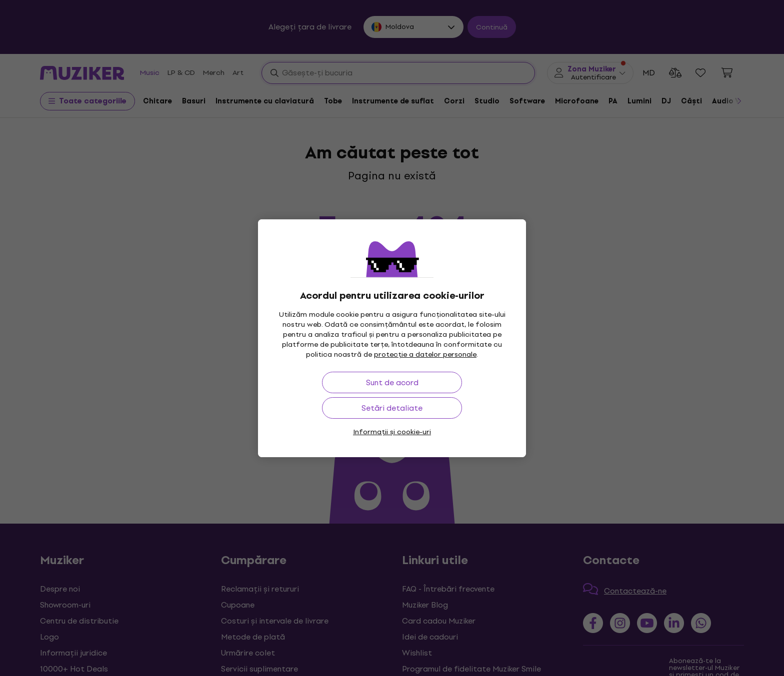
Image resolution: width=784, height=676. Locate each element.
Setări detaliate (392, 408)
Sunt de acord (392, 382)
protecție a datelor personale (425, 354)
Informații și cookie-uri (392, 432)
